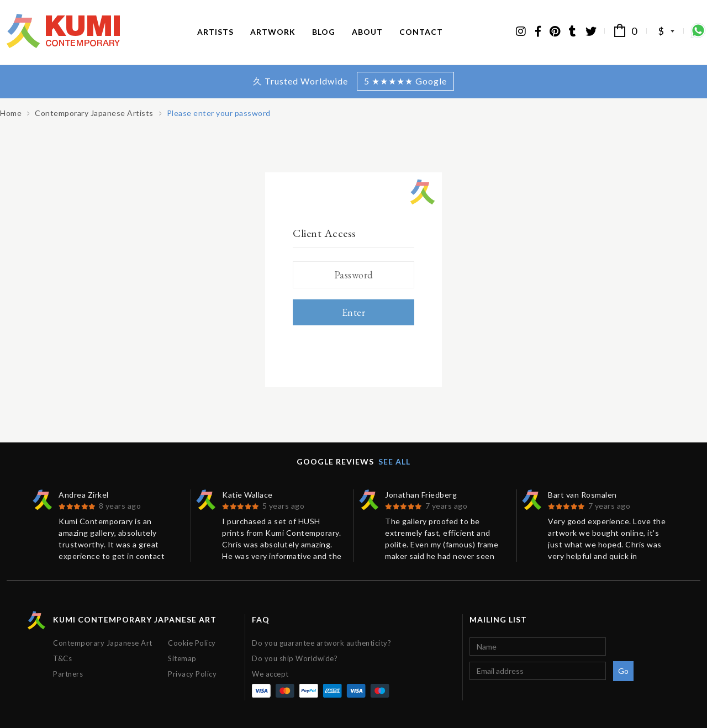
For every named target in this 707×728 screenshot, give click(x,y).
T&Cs (62, 658)
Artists (215, 32)
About (367, 32)
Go (624, 671)
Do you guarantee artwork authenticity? (321, 643)
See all (394, 461)
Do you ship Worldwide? (295, 658)
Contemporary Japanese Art (103, 643)
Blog (324, 32)
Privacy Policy (192, 674)
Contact (421, 32)
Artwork (273, 32)
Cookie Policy (192, 643)
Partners (68, 674)
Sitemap (182, 658)
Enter (354, 312)
